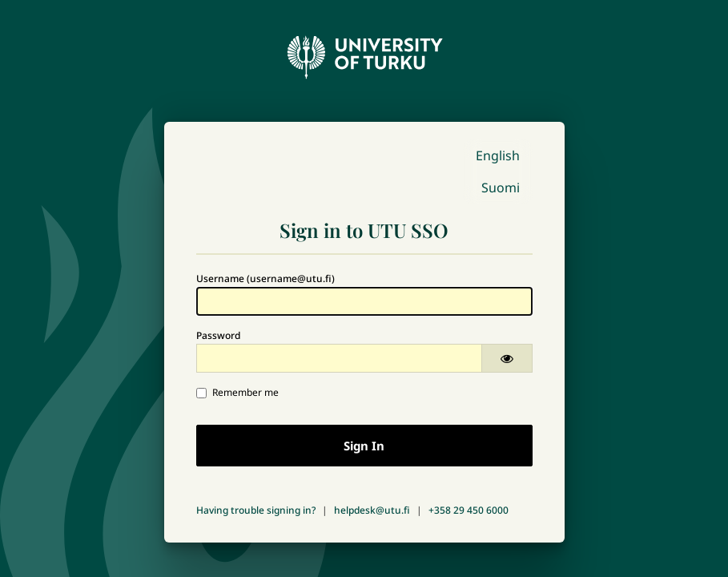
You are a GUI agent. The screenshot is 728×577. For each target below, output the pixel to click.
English (498, 155)
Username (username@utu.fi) (265, 278)
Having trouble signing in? (256, 510)
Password (218, 335)
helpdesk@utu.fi (372, 510)
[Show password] (507, 358)
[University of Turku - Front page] (364, 53)
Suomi (501, 188)
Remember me (237, 392)
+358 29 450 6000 (469, 510)
